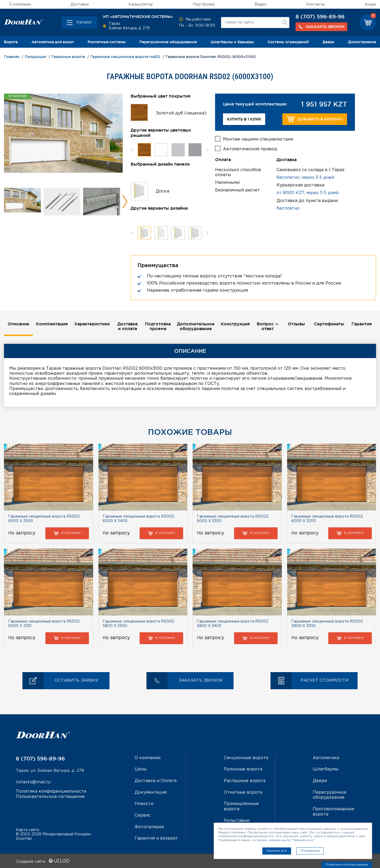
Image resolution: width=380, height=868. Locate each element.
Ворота (11, 42)
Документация (151, 792)
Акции (370, 4)
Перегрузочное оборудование (168, 42)
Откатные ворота (243, 792)
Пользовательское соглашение (50, 797)
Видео (261, 4)
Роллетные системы (107, 42)
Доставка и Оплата (156, 781)
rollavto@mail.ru (33, 783)
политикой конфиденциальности (246, 836)
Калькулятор (141, 4)
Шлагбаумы (326, 770)
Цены (141, 770)
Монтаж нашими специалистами (258, 139)
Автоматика (326, 758)
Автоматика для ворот (53, 42)
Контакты (316, 4)
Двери (328, 42)
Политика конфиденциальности (51, 792)
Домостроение (362, 42)
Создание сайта (43, 861)
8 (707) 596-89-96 (320, 17)
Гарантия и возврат (156, 838)
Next (125, 202)
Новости (144, 804)
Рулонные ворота (243, 770)
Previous (132, 150)
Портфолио (204, 4)
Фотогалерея (149, 826)
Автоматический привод (250, 149)
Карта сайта (27, 829)
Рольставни (237, 820)
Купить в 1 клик (244, 119)
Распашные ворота (245, 781)
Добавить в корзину (315, 119)
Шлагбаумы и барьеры (232, 42)
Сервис (143, 815)
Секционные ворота (246, 758)
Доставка (80, 4)
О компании (20, 4)
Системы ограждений (288, 42)
